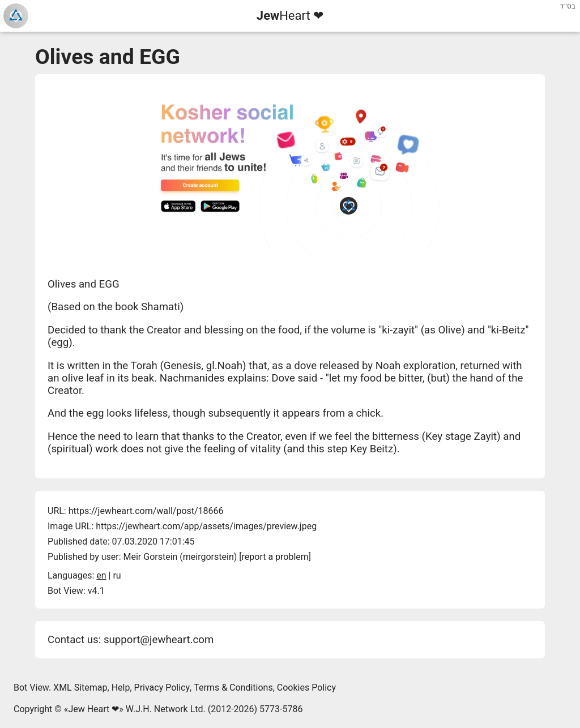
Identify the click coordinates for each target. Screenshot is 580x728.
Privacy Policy (162, 688)
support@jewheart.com (159, 640)
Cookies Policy (306, 688)
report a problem (275, 557)
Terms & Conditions (233, 688)
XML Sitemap (80, 688)
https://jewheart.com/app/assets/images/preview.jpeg (206, 526)
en (101, 575)
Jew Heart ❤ (93, 709)
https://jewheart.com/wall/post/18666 (146, 511)
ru (117, 575)
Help (121, 688)
